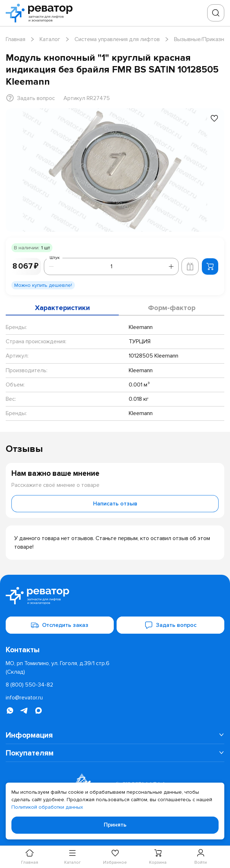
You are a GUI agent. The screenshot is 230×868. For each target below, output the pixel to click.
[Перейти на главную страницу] (41, 13)
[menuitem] (115, 735)
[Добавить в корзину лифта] (190, 266)
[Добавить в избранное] (214, 118)
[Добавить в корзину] (210, 266)
